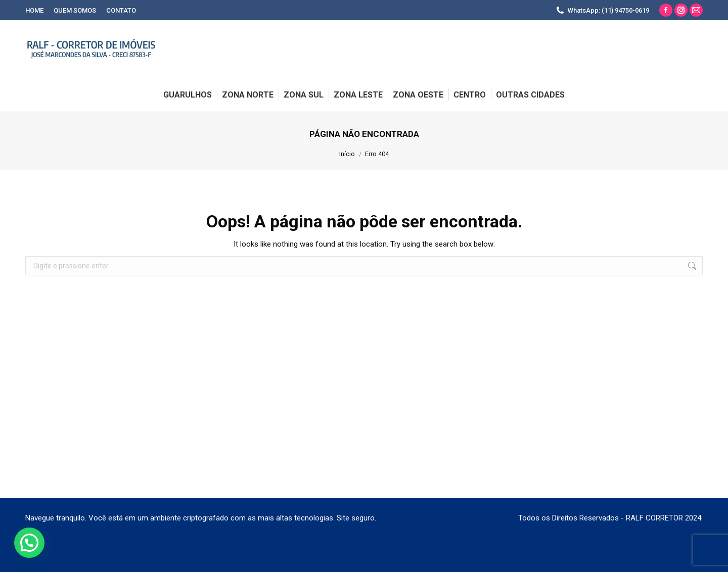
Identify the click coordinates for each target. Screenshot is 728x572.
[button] (29, 543)
